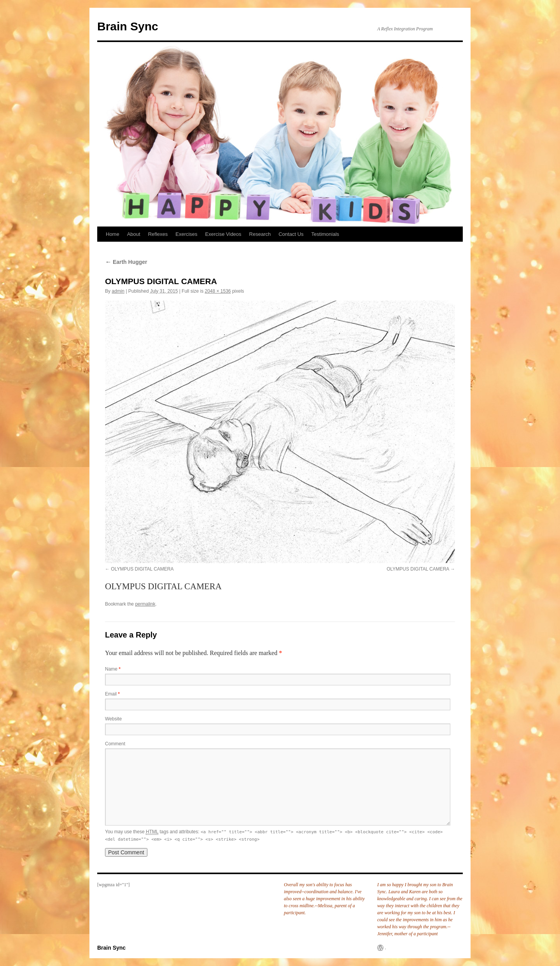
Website (113, 719)
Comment (115, 744)
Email (112, 694)
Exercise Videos (223, 234)
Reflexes (158, 234)
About (134, 234)
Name (113, 669)
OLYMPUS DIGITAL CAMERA (142, 569)
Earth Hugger (126, 262)
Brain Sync (128, 26)
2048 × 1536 (218, 291)
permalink (145, 604)
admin (118, 291)
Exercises (186, 234)
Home (113, 234)
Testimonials (325, 234)
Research (260, 234)
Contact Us (291, 234)
